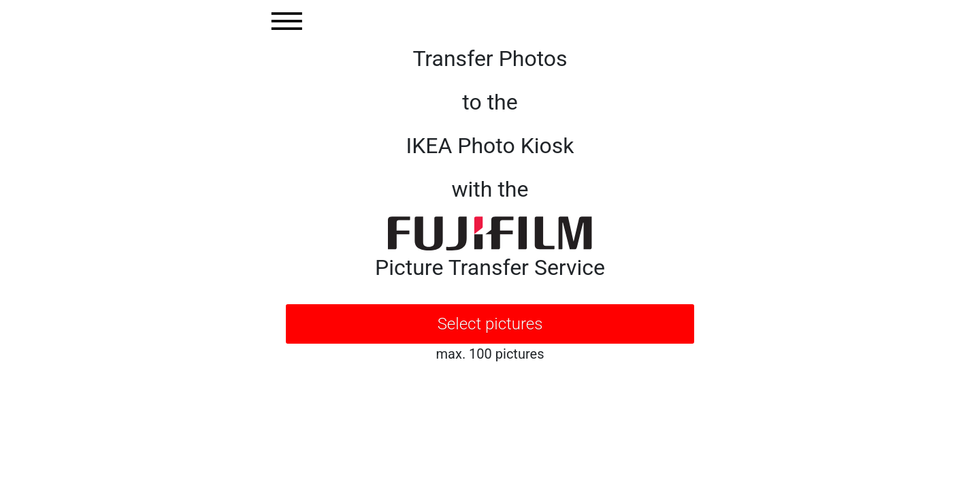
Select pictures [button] (490, 324)
